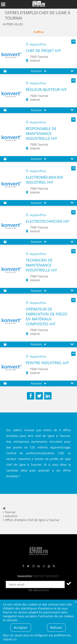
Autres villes (13, 24)
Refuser (56, 628)
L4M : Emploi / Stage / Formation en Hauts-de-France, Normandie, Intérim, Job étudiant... (39, 4)
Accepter (21, 628)
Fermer (76, 602)
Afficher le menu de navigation (3, 4)
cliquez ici (10, 639)
